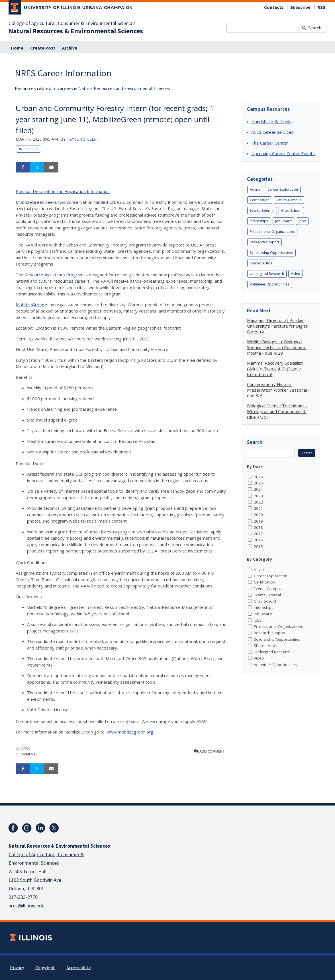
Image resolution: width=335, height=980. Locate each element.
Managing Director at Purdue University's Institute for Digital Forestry (278, 326)
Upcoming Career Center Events (283, 153)
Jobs (302, 221)
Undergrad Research (267, 274)
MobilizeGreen (30, 305)
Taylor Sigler (82, 139)
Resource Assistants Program (54, 275)
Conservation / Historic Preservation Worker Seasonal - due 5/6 (278, 390)
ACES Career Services (272, 132)
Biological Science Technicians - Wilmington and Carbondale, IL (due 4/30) (277, 411)
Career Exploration (283, 189)
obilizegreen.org (137, 732)
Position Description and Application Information (63, 191)
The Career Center (270, 143)
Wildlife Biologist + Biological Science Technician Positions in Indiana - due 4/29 (277, 347)
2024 (258, 489)
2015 (258, 547)
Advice (255, 189)
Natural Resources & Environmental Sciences (76, 31)
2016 (258, 540)
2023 (258, 496)
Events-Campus (289, 200)
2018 (258, 527)
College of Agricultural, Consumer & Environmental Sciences (72, 24)
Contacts (274, 7)
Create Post (43, 48)
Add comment (209, 751)
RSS (321, 7)
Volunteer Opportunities (270, 284)
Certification (260, 200)
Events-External (262, 210)
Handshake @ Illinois (271, 122)
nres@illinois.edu (26, 906)
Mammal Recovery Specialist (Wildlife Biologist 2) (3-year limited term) (275, 369)
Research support (264, 242)
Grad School (291, 210)
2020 (258, 515)
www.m (114, 732)
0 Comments (27, 754)
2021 (258, 508)
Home (17, 48)
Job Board (283, 221)
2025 (258, 483)
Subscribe (300, 7)
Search (315, 28)
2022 (258, 502)
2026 (258, 477)
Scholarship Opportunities (271, 253)
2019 (258, 521)
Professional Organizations (272, 232)
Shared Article (261, 263)
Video (296, 274)
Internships (28, 149)
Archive (70, 48)
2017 (258, 534)
